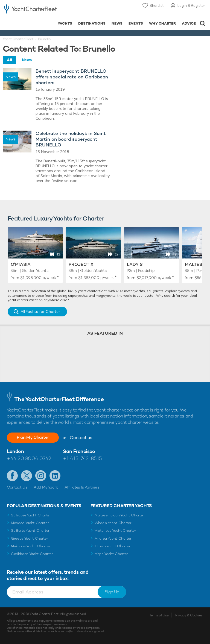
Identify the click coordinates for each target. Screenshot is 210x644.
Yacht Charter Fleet (18, 39)
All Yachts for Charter (40, 311)
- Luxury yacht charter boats (30, 10)
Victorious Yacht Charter (115, 530)
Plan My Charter (33, 437)
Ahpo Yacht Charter (111, 554)
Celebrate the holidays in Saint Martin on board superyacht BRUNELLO (71, 139)
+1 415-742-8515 (82, 458)
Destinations (92, 23)
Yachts (65, 23)
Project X (81, 264)
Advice (189, 23)
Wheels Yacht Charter (113, 523)
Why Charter (163, 23)
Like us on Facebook (12, 476)
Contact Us (17, 487)
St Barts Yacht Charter (30, 530)
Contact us (81, 438)
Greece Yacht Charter (30, 538)
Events (136, 23)
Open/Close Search (202, 23)
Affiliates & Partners (82, 487)
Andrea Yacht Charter (113, 538)
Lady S (135, 264)
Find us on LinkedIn (55, 476)
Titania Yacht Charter (112, 546)
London (15, 451)
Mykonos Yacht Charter (30, 546)
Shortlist (157, 5)
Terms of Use (159, 615)
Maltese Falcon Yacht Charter (119, 515)
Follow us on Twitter (27, 476)
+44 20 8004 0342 (29, 458)
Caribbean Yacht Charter (32, 554)
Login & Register (191, 5)
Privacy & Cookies (189, 615)
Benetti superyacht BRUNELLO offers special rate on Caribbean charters (72, 77)
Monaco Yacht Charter (30, 523)
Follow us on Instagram (41, 476)
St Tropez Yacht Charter (31, 515)
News (117, 23)
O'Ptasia (21, 264)
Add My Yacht (46, 487)
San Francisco (79, 451)
